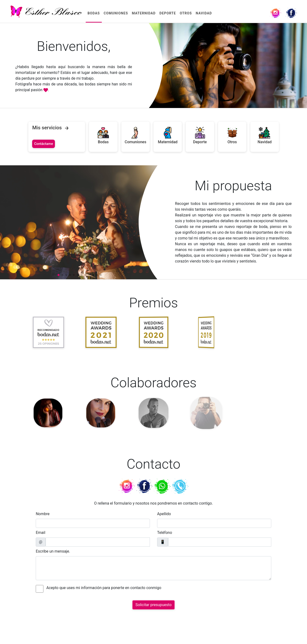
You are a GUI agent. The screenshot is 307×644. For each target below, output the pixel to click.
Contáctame (43, 144)
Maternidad (144, 13)
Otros (186, 13)
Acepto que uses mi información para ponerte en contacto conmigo (104, 588)
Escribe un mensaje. (53, 551)
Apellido (164, 514)
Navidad (204, 13)
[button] (59, 275)
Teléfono (165, 533)
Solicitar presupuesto (154, 605)
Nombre (43, 514)
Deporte (168, 13)
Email (41, 533)
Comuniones (116, 13)
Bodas (94, 13)
